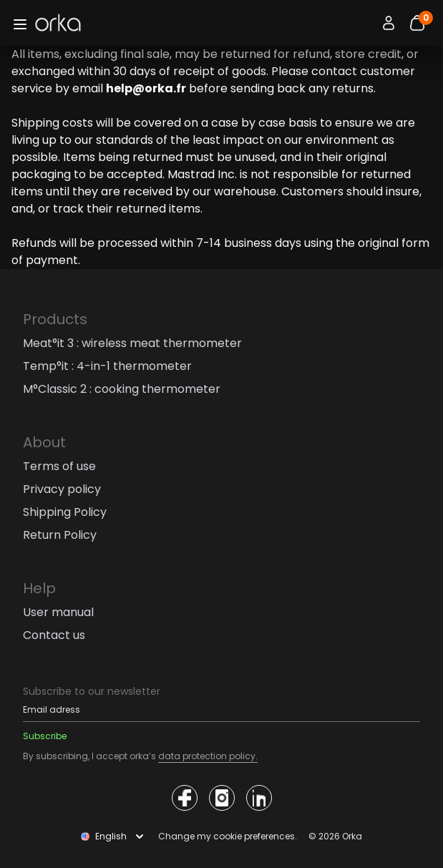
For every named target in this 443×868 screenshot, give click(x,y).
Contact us (54, 635)
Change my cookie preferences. (228, 837)
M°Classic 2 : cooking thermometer (122, 389)
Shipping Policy (65, 512)
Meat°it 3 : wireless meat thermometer (132, 343)
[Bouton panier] (417, 23)
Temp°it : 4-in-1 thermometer (107, 366)
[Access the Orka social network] (185, 798)
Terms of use (59, 466)
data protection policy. (208, 756)
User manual (58, 612)
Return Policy (60, 535)
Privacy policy (62, 489)
